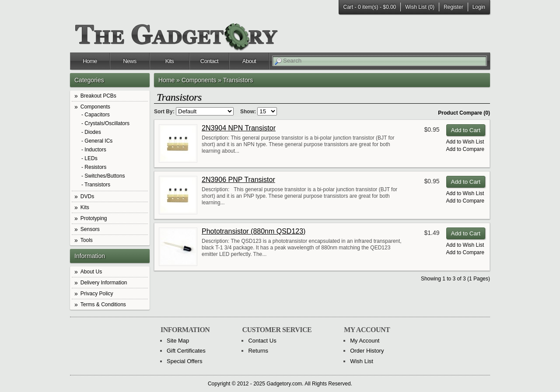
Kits (170, 61)
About (249, 61)
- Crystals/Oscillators (105, 124)
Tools (87, 240)
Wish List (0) (420, 7)
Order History (367, 351)
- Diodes (91, 132)
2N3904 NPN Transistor (239, 128)
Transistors (238, 80)
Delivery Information (104, 283)
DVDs (87, 196)
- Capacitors (96, 115)
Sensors (90, 229)
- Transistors (96, 185)
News (130, 61)
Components (95, 107)
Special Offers (184, 361)
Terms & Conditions (103, 304)
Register (453, 7)
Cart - (370, 7)
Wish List (362, 361)
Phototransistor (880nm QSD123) (254, 231)
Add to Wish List (465, 142)
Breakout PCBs (98, 96)
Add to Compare (465, 149)
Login (479, 7)
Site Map (178, 341)
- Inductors (94, 150)
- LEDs (89, 159)
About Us (91, 272)
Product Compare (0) (464, 113)
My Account (365, 341)
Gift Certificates (186, 351)
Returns (258, 351)
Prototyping (94, 218)
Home (90, 61)
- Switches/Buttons (103, 176)
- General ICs (97, 141)
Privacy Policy (97, 294)
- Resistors (94, 167)
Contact (209, 61)
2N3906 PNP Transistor (238, 180)
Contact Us (262, 341)
